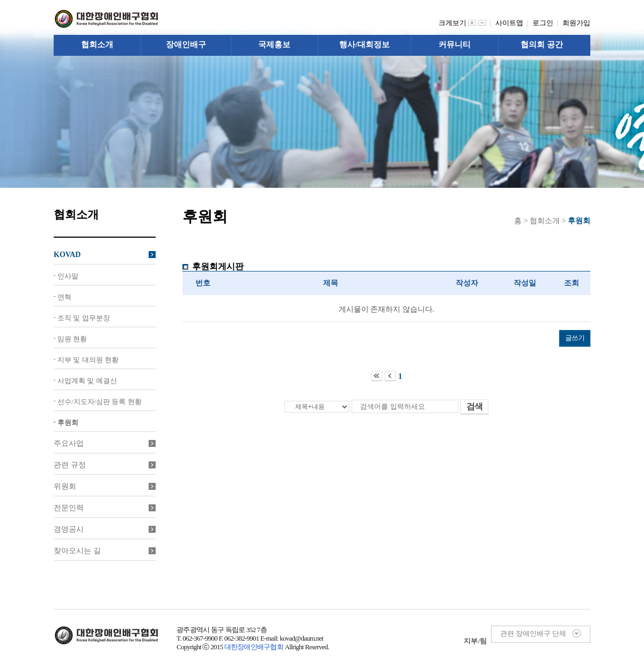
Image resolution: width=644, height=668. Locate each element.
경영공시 (105, 529)
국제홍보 (274, 45)
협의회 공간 (542, 45)
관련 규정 (105, 465)
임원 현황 (72, 339)
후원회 (68, 423)
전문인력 (105, 508)
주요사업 (105, 443)
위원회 (105, 486)
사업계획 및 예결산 (87, 381)
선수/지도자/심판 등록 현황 (100, 402)
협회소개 (97, 45)
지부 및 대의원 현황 (88, 360)
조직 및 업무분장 (84, 318)
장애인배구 (186, 45)
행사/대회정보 (364, 45)
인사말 (68, 276)
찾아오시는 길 (105, 551)
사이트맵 (511, 23)
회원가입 (576, 23)
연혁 (64, 297)
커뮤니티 (455, 45)
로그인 (545, 23)
